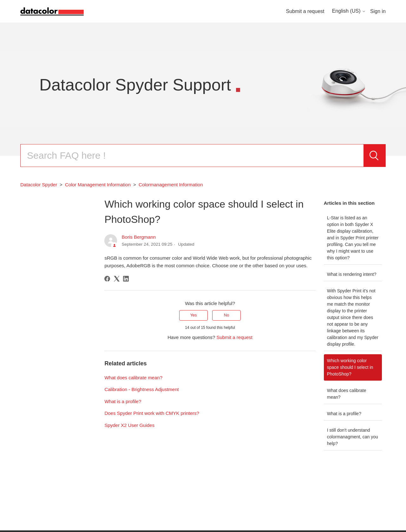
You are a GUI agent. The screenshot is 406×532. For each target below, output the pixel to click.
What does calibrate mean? (347, 394)
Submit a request (305, 11)
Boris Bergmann (139, 237)
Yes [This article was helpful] (193, 315)
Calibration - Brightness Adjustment (141, 389)
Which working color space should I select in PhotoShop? (350, 367)
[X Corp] (117, 279)
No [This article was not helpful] (227, 315)
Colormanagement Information (171, 185)
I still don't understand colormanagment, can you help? (353, 437)
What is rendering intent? (352, 274)
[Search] (192, 156)
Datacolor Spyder (39, 185)
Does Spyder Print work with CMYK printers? (152, 413)
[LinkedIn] (126, 279)
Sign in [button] (378, 11)
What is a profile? (344, 414)
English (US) (349, 11)
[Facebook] (107, 279)
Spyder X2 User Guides (129, 425)
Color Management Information (98, 185)
